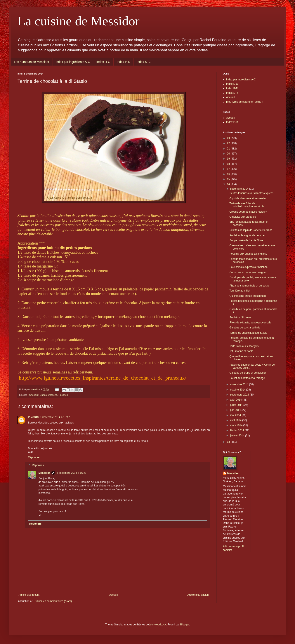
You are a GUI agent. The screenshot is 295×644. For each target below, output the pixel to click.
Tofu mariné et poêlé (241, 351)
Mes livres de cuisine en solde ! (244, 102)
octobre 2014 (238, 390)
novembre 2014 (240, 384)
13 (229, 442)
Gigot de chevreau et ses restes (248, 198)
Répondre (34, 457)
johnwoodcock (158, 625)
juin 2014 (236, 410)
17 (229, 169)
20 (229, 154)
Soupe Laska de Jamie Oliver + (248, 240)
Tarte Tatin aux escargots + (245, 346)
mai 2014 (236, 415)
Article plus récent (29, 595)
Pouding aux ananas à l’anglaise (248, 254)
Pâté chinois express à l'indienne (248, 267)
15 (229, 179)
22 (229, 143)
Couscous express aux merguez (248, 272)
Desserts (53, 395)
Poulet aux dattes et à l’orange (247, 378)
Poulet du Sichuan (240, 318)
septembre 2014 (240, 395)
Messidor (44, 473)
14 (229, 184)
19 (229, 159)
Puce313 (33, 417)
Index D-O (103, 62)
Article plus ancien (198, 595)
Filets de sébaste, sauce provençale (250, 323)
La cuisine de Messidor (78, 21)
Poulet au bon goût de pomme (247, 235)
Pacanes (63, 395)
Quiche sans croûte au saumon (248, 296)
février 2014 (237, 430)
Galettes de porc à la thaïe (245, 328)
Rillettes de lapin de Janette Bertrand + (252, 230)
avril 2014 (236, 420)
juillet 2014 (237, 405)
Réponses (38, 465)
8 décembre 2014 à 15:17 (55, 417)
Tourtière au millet (240, 291)
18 (229, 164)
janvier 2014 (238, 436)
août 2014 (236, 400)
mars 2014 (237, 425)
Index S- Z (144, 62)
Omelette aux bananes (243, 217)
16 (229, 174)
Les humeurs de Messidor (32, 62)
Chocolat (34, 395)
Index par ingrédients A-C (73, 62)
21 (229, 149)
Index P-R (123, 62)
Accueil (114, 595)
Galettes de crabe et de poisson (248, 373)
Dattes (43, 395)
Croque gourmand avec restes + (248, 212)
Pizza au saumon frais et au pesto (249, 286)
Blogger (185, 625)
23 (229, 138)
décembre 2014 (240, 189)
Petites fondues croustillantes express (251, 193)
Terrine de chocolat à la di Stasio (248, 333)
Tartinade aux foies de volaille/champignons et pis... (248, 205)
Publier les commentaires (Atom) (53, 601)
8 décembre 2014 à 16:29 (72, 473)
